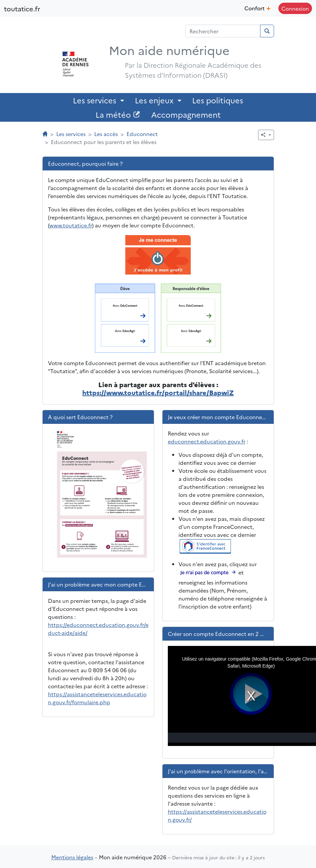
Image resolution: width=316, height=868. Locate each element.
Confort (257, 7)
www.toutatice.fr (71, 225)
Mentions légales (72, 857)
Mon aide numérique (169, 50)
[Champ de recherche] (223, 31)
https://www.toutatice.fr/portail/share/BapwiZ (158, 392)
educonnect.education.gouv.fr (207, 441)
